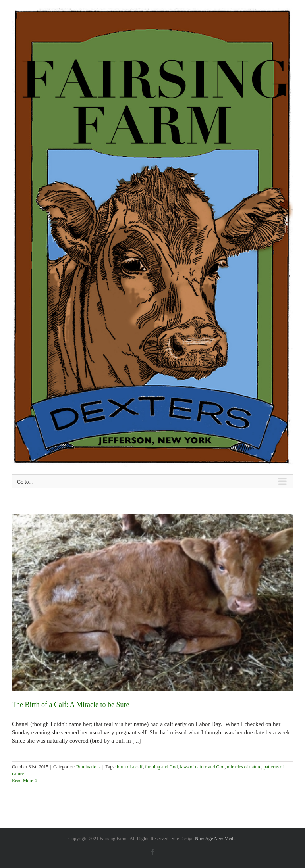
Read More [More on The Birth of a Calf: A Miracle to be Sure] (23, 780)
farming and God (161, 767)
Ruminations (88, 767)
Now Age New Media (216, 839)
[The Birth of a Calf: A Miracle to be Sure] (152, 603)
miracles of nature (244, 767)
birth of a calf (130, 767)
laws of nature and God (202, 767)
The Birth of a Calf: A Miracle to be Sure (70, 705)
